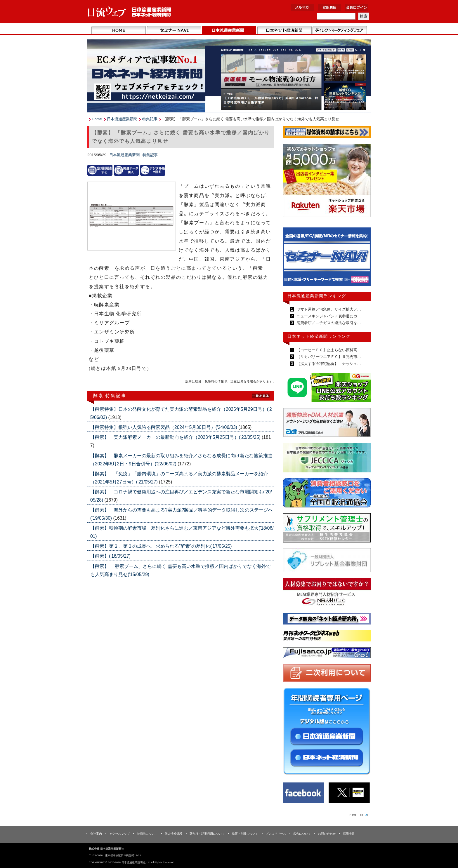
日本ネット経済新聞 (284, 30)
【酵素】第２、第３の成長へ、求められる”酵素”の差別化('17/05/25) (161, 546)
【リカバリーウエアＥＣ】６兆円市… (328, 357)
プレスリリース (276, 834)
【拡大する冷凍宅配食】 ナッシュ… (328, 364)
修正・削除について (245, 834)
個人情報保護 (174, 834)
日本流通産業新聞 (229, 30)
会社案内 (96, 834)
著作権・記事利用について (207, 834)
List (261, 395)
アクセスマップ (119, 834)
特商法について (147, 834)
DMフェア (340, 30)
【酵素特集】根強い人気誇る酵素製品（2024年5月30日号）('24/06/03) (164, 427)
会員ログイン (357, 7)
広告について (302, 834)
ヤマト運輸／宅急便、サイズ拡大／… (328, 309)
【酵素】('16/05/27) (110, 556)
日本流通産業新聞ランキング (317, 296)
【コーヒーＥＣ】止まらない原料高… (328, 350)
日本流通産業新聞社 (130, 12)
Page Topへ (358, 815)
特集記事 (150, 119)
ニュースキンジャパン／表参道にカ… (328, 316)
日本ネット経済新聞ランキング (319, 336)
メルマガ (302, 7)
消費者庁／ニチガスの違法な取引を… (328, 323)
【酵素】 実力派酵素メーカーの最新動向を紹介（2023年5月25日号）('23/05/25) (176, 437)
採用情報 (349, 834)
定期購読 (329, 7)
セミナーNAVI (174, 30)
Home (119, 30)
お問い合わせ (327, 834)
